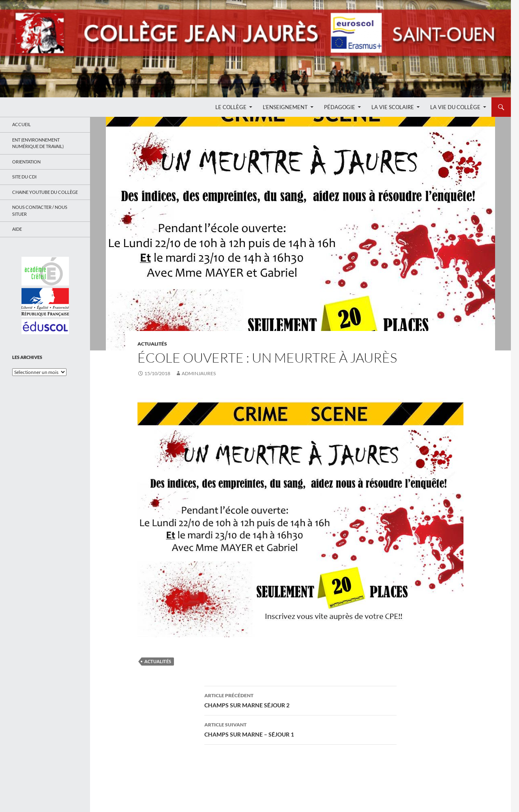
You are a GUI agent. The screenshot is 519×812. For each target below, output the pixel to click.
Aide (17, 229)
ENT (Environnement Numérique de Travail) (38, 143)
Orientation (26, 162)
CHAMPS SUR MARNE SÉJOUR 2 (300, 700)
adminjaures (199, 373)
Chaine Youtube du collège (45, 192)
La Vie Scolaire (393, 107)
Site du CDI (24, 177)
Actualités (152, 344)
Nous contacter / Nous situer (40, 211)
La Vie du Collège (455, 107)
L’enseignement (285, 107)
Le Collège (231, 107)
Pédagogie (340, 107)
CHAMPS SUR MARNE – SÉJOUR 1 (300, 729)
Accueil (21, 124)
